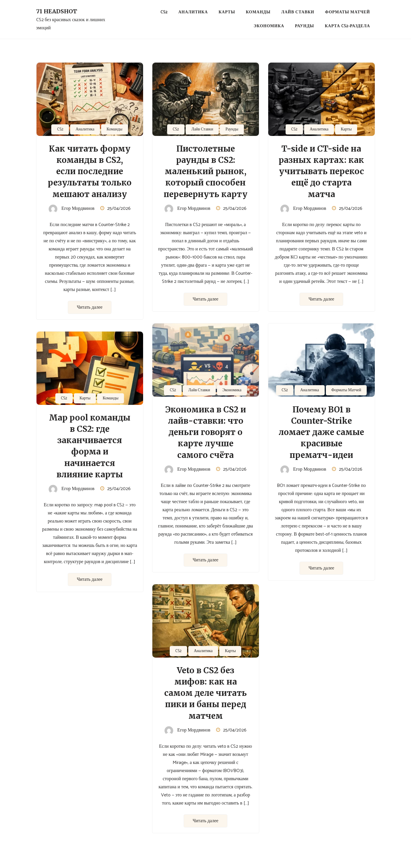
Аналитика (193, 12)
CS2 (164, 12)
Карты (227, 12)
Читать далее (90, 307)
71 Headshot (57, 11)
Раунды (304, 26)
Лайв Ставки (298, 12)
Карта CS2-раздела (347, 26)
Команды (258, 12)
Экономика (269, 26)
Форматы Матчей (347, 12)
